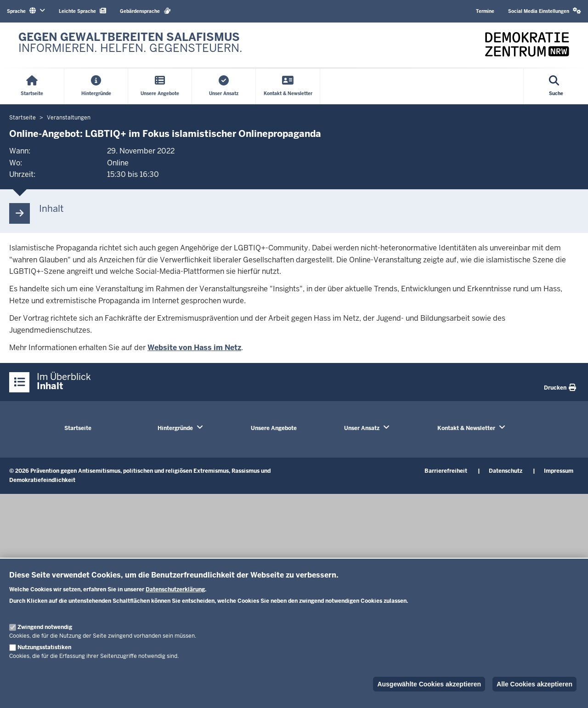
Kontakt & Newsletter (466, 428)
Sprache (26, 11)
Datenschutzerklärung (175, 589)
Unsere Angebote (274, 428)
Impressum (559, 471)
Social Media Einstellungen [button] (545, 11)
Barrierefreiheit (446, 471)
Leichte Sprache (82, 11)
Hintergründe (175, 428)
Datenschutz (506, 471)
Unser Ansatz (362, 428)
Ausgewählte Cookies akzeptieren (429, 684)
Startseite (78, 428)
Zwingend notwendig (45, 627)
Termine (485, 11)
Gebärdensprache (145, 11)
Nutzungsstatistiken (44, 647)
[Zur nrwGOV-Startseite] (130, 45)
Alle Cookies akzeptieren (534, 684)
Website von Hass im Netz (194, 348)
